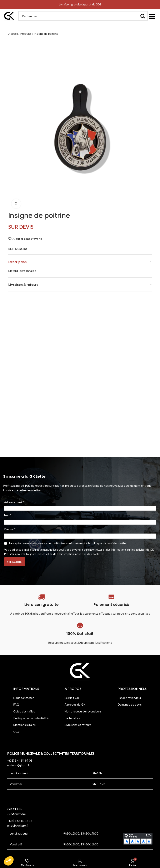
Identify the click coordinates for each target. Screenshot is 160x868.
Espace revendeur (129, 698)
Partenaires (72, 718)
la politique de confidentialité (107, 543)
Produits (26, 34)
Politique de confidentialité (31, 718)
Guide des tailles (24, 711)
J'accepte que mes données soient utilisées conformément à (65, 543)
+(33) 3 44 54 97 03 (20, 760)
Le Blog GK (72, 698)
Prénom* (10, 529)
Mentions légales (24, 725)
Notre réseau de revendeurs (83, 711)
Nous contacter (24, 698)
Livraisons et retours (78, 725)
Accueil (13, 34)
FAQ (16, 704)
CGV (17, 732)
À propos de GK (75, 704)
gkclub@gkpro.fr (18, 825)
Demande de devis (130, 704)
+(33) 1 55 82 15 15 (20, 821)
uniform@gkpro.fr (19, 765)
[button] (152, 16)
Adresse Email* (80, 505)
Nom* (8, 515)
